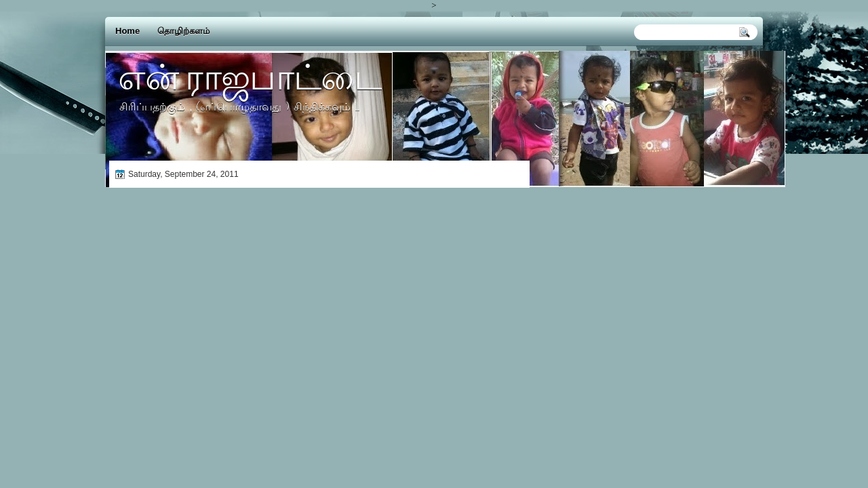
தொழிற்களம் (183, 31)
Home (127, 31)
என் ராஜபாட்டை (250, 76)
